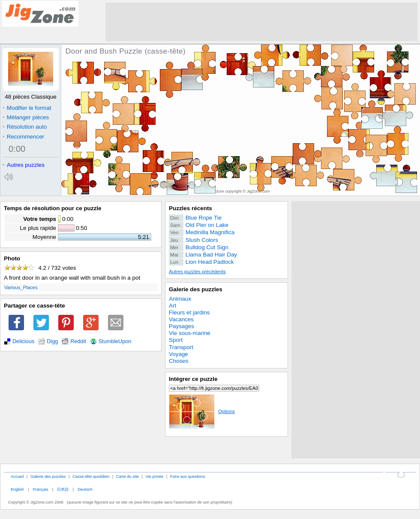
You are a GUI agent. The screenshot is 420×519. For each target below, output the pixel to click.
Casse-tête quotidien (91, 476)
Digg (52, 341)
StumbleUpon (115, 341)
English (17, 489)
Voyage (178, 354)
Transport (181, 347)
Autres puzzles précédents (197, 272)
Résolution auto (25, 127)
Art (172, 306)
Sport (176, 340)
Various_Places (21, 287)
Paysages (181, 326)
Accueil (17, 476)
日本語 (63, 489)
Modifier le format (27, 108)
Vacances (181, 319)
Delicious (23, 341)
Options (202, 411)
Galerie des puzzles (196, 289)
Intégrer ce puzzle (193, 379)
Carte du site (127, 476)
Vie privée (155, 476)
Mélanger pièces (26, 117)
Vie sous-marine (190, 333)
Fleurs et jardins (189, 312)
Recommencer (23, 137)
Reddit (78, 341)
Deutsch (85, 489)
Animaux (180, 299)
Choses (179, 361)
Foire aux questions (188, 476)
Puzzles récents (190, 208)
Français (41, 489)
